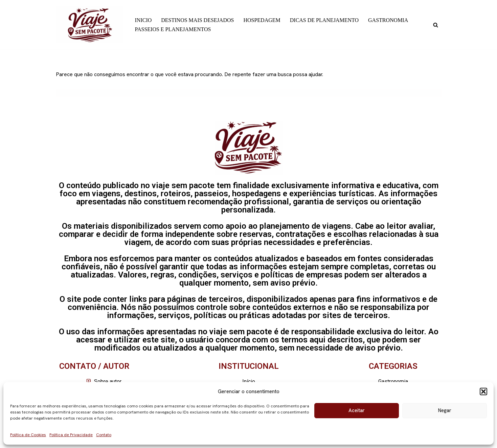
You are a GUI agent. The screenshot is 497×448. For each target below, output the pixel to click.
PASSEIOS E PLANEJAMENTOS (173, 29)
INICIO (143, 20)
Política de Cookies (28, 435)
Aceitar (357, 410)
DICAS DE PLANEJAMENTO (324, 20)
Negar (445, 410)
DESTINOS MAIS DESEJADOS (197, 20)
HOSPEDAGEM (262, 20)
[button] (483, 391)
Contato (104, 435)
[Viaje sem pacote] (90, 25)
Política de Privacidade (71, 435)
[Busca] (436, 25)
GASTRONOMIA (388, 20)
